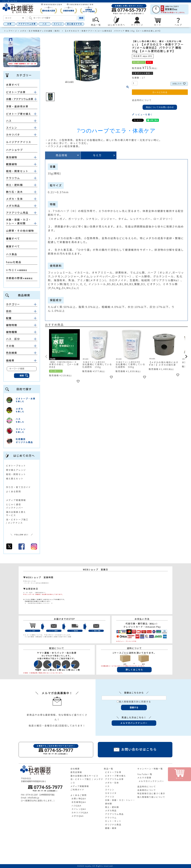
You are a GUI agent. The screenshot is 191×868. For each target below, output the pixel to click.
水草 (9, 24)
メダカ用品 (13, 206)
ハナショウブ (14, 150)
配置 (22, 318)
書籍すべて (13, 239)
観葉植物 (12, 164)
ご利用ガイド (77, 790)
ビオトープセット (16, 466)
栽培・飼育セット (17, 171)
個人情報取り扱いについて (151, 797)
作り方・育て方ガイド (18, 487)
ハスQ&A (76, 806)
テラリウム (13, 178)
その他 (22, 346)
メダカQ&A (78, 816)
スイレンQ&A (79, 809)
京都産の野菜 (14, 278)
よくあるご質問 (79, 795)
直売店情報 (76, 772)
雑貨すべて (13, 246)
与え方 (97, 155)
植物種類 (22, 332)
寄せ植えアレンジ (16, 470)
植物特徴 (22, 325)
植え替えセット (15, 479)
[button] (46, 357)
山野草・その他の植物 (20, 231)
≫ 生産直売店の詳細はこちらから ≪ (38, 603)
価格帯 (22, 361)
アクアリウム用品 (17, 213)
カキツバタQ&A (80, 813)
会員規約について (147, 790)
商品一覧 (108, 769)
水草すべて (13, 85)
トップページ (11, 31)
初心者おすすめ (75, 24)
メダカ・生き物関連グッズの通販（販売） (41, 31)
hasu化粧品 (14, 262)
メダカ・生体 (14, 199)
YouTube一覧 (145, 774)
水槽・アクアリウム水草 (20, 99)
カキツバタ (13, 135)
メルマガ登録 (144, 778)
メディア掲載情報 (16, 500)
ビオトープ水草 (16, 92)
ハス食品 (12, 254)
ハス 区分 (22, 339)
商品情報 (62, 155)
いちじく (12, 270)
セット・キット (113, 821)
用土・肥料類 (14, 185)
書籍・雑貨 (111, 828)
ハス (45, 24)
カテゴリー (22, 304)
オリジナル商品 (113, 825)
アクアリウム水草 (27, 24)
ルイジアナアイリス (19, 142)
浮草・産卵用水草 (17, 107)
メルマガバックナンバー (151, 781)
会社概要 (75, 769)
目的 (22, 311)
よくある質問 (13, 492)
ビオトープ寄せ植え (19, 114)
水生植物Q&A (79, 802)
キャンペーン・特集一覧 (150, 769)
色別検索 (22, 353)
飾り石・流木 (14, 192)
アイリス (110, 797)
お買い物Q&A (79, 799)
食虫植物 (12, 157)
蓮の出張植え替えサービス (84, 776)
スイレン (58, 24)
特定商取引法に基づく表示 (151, 793)
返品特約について (142, 100)
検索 (81, 18)
